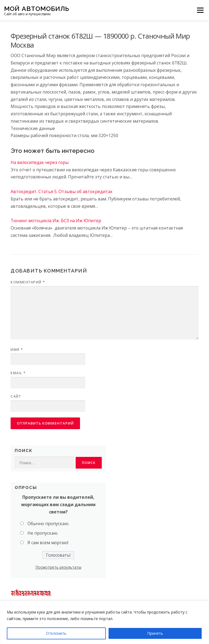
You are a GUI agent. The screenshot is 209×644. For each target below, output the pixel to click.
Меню (200, 10)
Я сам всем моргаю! (48, 543)
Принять (155, 633)
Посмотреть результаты (58, 567)
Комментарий (28, 282)
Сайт (16, 396)
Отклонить (56, 633)
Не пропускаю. (43, 533)
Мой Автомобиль (37, 8)
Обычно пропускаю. (48, 524)
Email (18, 373)
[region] (104, 622)
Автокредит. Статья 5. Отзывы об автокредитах (62, 191)
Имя (17, 349)
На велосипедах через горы (40, 162)
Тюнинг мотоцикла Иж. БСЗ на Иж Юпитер (56, 221)
